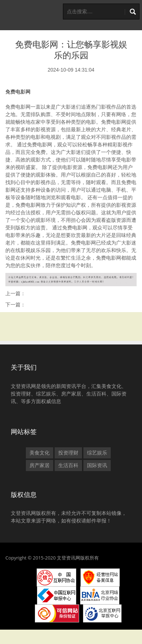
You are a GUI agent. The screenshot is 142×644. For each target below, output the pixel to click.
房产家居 (40, 465)
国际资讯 (97, 465)
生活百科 (68, 465)
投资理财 (68, 453)
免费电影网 (18, 92)
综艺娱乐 (97, 453)
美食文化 (40, 453)
